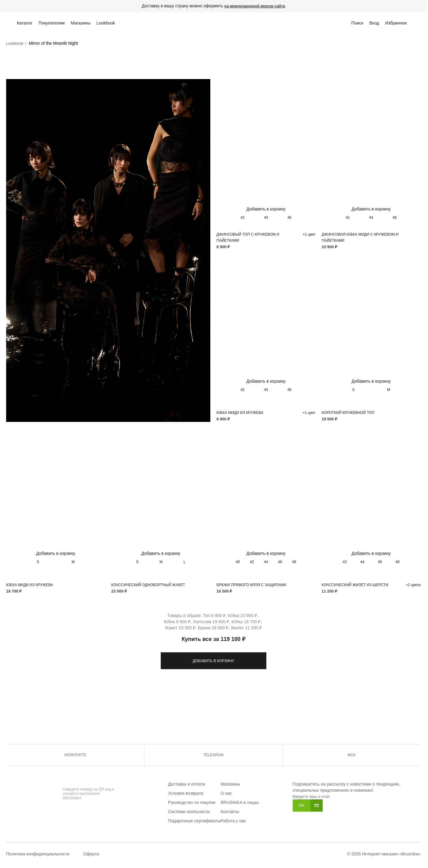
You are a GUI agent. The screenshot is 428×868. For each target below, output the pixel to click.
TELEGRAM (213, 755)
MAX (351, 755)
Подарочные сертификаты (194, 821)
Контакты (230, 812)
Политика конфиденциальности (38, 854)
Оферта (91, 854)
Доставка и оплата (187, 784)
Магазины (230, 784)
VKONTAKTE (75, 755)
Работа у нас (233, 821)
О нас (226, 794)
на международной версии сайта (255, 6)
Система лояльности (189, 812)
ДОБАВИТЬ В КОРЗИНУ (213, 661)
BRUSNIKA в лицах (240, 803)
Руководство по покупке (192, 803)
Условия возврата (186, 794)
